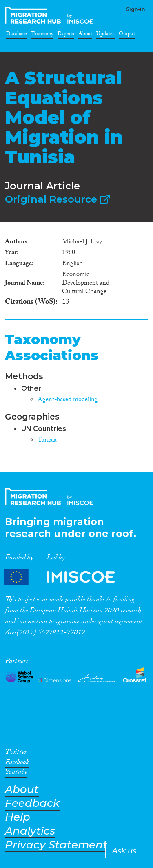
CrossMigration (51, 15)
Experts (66, 35)
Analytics (30, 831)
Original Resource (57, 199)
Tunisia (47, 441)
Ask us (124, 851)
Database (17, 35)
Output (127, 35)
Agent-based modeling (68, 400)
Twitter (16, 753)
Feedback (32, 803)
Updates (105, 35)
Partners (67, 577)
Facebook (17, 764)
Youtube (16, 773)
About (85, 35)
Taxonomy (42, 35)
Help (18, 817)
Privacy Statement (56, 845)
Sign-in (135, 9)
